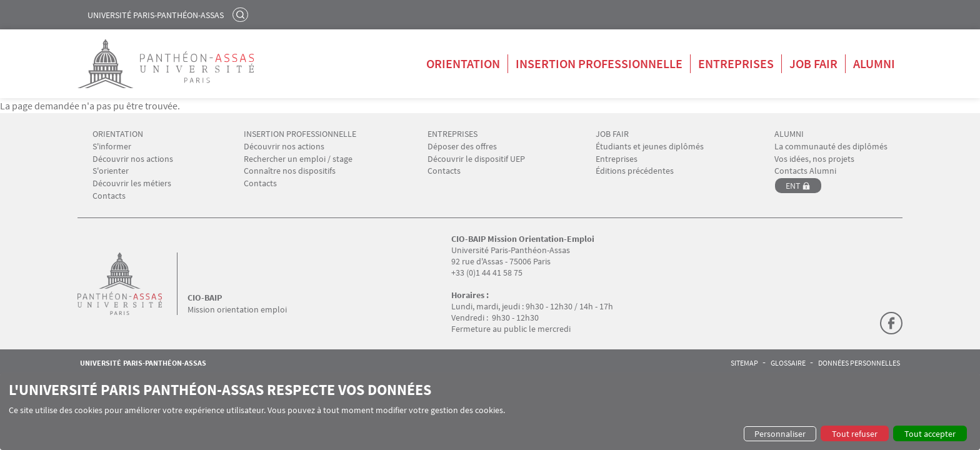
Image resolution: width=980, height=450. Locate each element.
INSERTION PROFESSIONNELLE (300, 134)
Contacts (109, 196)
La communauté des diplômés (831, 147)
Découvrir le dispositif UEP (476, 159)
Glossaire (788, 363)
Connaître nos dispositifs (290, 171)
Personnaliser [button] (780, 434)
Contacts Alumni (805, 171)
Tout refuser (855, 434)
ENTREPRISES (452, 134)
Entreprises (736, 63)
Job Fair (813, 63)
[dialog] (490, 411)
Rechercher (242, 14)
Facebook (891, 323)
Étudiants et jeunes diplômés (650, 147)
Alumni (874, 63)
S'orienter (111, 171)
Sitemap (744, 363)
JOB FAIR (612, 134)
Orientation (463, 63)
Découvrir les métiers (132, 183)
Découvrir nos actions (133, 159)
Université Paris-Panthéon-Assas (156, 15)
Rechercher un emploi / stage (298, 159)
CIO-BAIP (205, 297)
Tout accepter (930, 434)
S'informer (112, 147)
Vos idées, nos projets (814, 159)
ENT (793, 186)
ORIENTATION (118, 134)
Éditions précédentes (635, 171)
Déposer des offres (462, 147)
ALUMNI (789, 134)
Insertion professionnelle (599, 63)
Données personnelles (859, 363)
